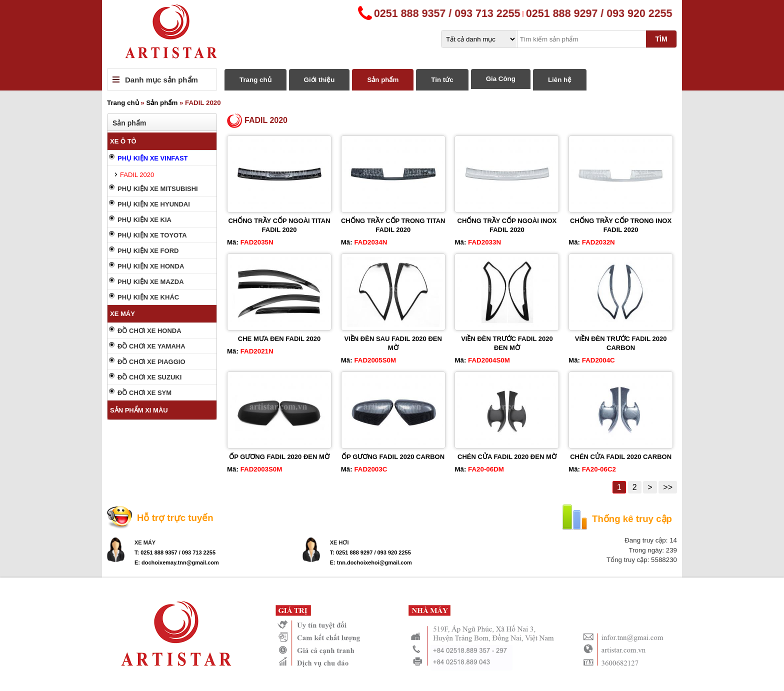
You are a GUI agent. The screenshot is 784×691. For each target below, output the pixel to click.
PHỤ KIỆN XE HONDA (151, 266)
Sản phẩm (383, 80)
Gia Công (501, 79)
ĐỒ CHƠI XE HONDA (149, 331)
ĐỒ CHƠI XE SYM (144, 393)
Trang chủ (255, 80)
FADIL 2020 (137, 175)
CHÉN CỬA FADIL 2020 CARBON (621, 457)
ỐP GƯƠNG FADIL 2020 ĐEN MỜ (279, 457)
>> (668, 487)
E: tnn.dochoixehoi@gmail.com (371, 562)
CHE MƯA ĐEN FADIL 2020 (279, 339)
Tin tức (442, 80)
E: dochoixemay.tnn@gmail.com (177, 562)
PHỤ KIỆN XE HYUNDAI (154, 204)
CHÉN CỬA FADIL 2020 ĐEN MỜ (507, 457)
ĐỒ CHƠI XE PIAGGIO (151, 362)
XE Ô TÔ (123, 141)
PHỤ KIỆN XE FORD (148, 251)
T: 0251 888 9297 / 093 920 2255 (370, 552)
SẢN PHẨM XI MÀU (139, 410)
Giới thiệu (319, 80)
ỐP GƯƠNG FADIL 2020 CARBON (393, 457)
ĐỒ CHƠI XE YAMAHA (151, 346)
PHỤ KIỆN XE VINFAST (153, 158)
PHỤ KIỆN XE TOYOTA (152, 235)
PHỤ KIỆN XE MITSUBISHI (158, 189)
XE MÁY (122, 314)
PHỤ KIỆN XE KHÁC (148, 297)
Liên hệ (560, 80)
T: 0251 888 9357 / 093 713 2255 (175, 552)
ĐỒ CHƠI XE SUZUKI (149, 377)
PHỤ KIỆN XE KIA (144, 220)
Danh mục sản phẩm (161, 80)
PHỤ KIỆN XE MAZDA (151, 282)
